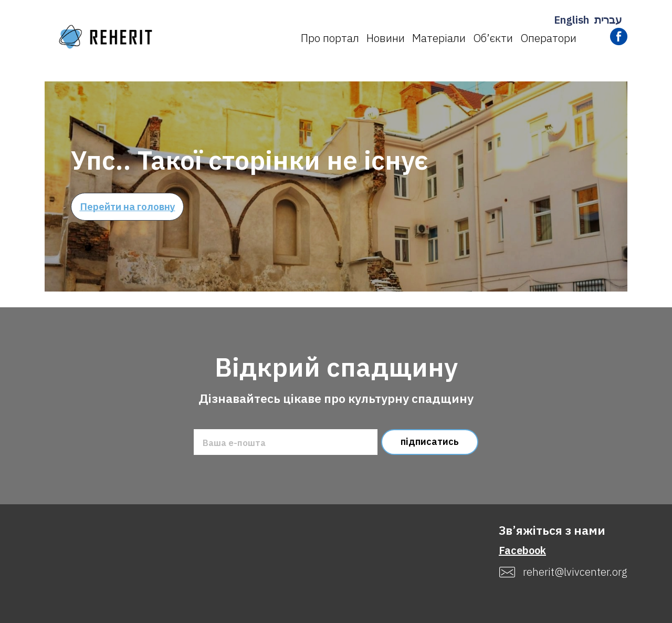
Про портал (330, 38)
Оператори (548, 38)
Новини (386, 38)
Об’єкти (493, 38)
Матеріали (439, 38)
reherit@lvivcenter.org (575, 572)
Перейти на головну (128, 206)
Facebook (522, 550)
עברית (608, 20)
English (571, 20)
